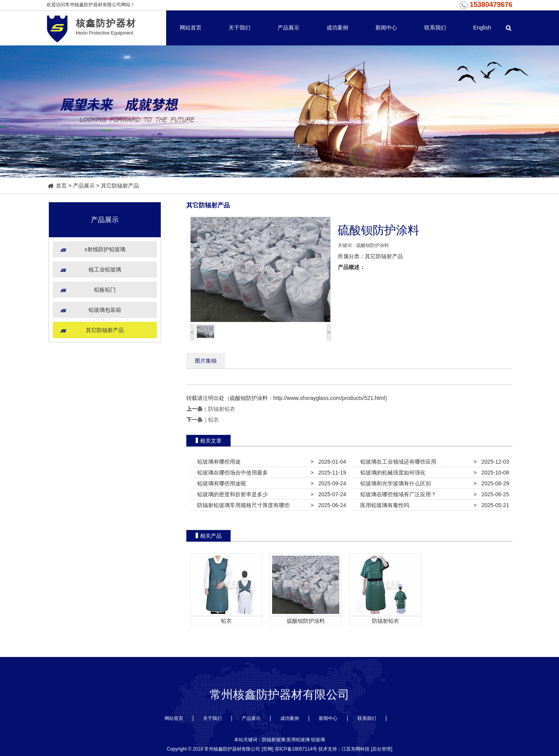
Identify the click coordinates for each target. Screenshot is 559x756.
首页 (57, 186)
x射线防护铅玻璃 (105, 249)
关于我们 (240, 28)
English (482, 28)
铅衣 (214, 420)
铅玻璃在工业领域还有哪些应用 (397, 462)
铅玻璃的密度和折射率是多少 (231, 494)
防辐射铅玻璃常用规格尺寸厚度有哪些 (242, 505)
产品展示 (288, 28)
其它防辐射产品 (120, 186)
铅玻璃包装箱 (105, 310)
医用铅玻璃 (298, 740)
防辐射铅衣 (222, 409)
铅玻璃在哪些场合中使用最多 (231, 473)
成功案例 (337, 28)
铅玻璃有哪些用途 (217, 462)
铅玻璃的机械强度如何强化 (391, 473)
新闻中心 (386, 28)
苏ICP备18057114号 (296, 749)
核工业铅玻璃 (105, 269)
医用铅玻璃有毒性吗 (383, 505)
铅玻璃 (318, 740)
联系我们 (435, 28)
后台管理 (382, 749)
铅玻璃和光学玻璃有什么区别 (394, 483)
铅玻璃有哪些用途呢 (220, 483)
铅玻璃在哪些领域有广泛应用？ (397, 494)
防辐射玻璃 (274, 740)
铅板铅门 (105, 290)
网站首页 (191, 28)
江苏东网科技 (356, 749)
